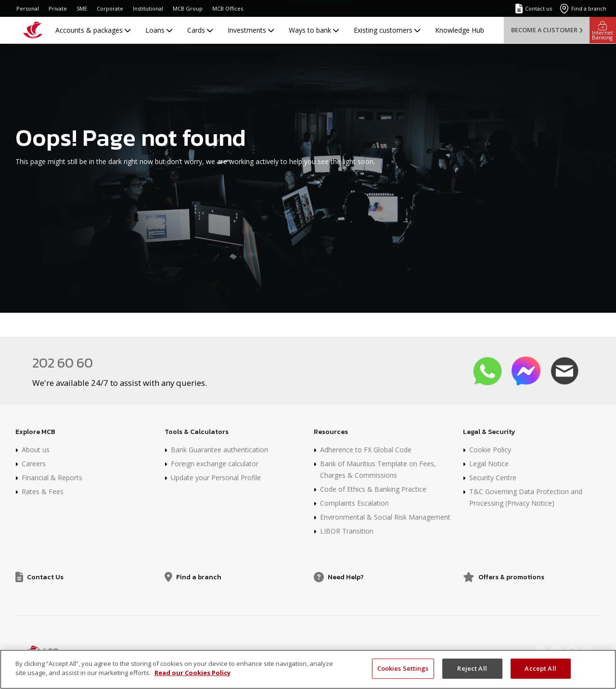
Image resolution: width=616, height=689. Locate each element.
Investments (251, 30)
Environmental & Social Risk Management (385, 517)
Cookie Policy (490, 450)
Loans (159, 30)
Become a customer (547, 30)
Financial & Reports (52, 478)
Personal (28, 8)
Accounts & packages (93, 30)
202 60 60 (63, 363)
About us (36, 450)
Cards (200, 30)
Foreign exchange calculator (215, 464)
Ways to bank (314, 30)
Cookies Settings (403, 668)
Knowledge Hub (460, 30)
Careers (34, 464)
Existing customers (387, 30)
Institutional (148, 8)
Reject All (472, 668)
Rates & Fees (43, 491)
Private (58, 8)
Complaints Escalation (354, 503)
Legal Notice (489, 464)
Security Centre (493, 478)
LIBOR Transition (347, 531)
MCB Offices (228, 8)
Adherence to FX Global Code (366, 450)
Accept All (540, 668)
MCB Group (188, 8)
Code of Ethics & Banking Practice (373, 489)
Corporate (110, 8)
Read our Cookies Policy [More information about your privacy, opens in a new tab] (192, 673)
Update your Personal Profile (216, 478)
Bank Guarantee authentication (219, 450)
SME (82, 8)
